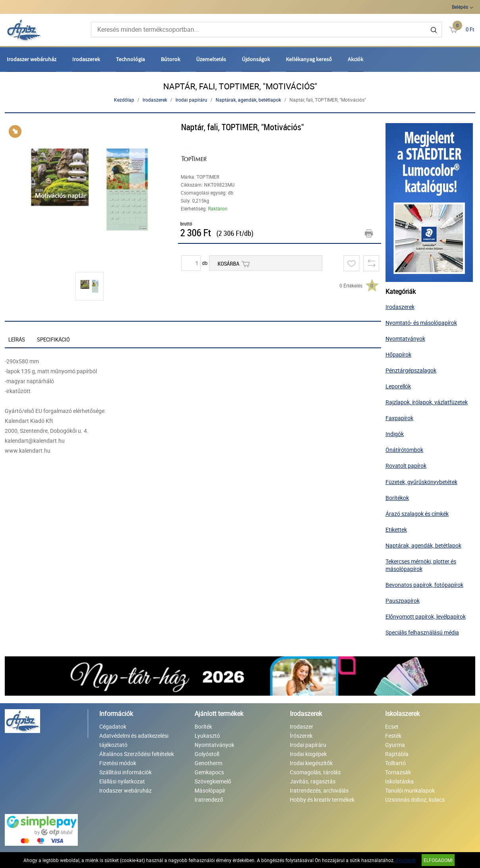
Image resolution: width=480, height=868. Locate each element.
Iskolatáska (399, 781)
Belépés (460, 7)
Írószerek (301, 736)
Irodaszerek (86, 59)
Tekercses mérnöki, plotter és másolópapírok (421, 565)
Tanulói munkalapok (410, 790)
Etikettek (396, 529)
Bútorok (171, 59)
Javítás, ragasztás (313, 781)
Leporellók (398, 386)
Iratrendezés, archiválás (319, 790)
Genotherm (208, 763)
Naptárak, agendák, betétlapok (248, 100)
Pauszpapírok (403, 601)
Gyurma (395, 745)
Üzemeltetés (211, 59)
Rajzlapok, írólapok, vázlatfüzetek (427, 402)
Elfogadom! (438, 860)
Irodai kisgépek (308, 754)
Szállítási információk (125, 772)
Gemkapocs (209, 772)
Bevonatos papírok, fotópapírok (424, 585)
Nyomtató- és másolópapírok (421, 323)
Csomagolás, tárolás (315, 772)
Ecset (392, 726)
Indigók (395, 434)
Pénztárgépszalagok (411, 370)
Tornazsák (398, 772)
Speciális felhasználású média (422, 632)
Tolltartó (395, 763)
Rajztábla (397, 754)
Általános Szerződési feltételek (137, 754)
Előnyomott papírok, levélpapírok (426, 616)
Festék (393, 736)
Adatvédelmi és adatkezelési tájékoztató (134, 740)
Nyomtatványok (405, 339)
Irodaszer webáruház (32, 59)
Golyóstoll (207, 754)
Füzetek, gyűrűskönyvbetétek (421, 482)
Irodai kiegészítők (311, 763)
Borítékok (397, 498)
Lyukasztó (207, 736)
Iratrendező (209, 800)
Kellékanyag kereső (309, 59)
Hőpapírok (398, 354)
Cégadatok (113, 726)
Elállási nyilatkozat (122, 781)
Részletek (406, 860)
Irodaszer (302, 726)
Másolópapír (210, 790)
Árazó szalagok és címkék (417, 514)
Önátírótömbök (404, 450)
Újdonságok (256, 59)
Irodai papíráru (191, 100)
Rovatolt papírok (406, 466)
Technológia (130, 59)
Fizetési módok (118, 763)
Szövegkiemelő (213, 781)
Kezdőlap (124, 100)
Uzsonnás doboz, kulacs (415, 800)
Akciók (356, 59)
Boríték (203, 726)
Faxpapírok (399, 418)
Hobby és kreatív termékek (322, 800)
